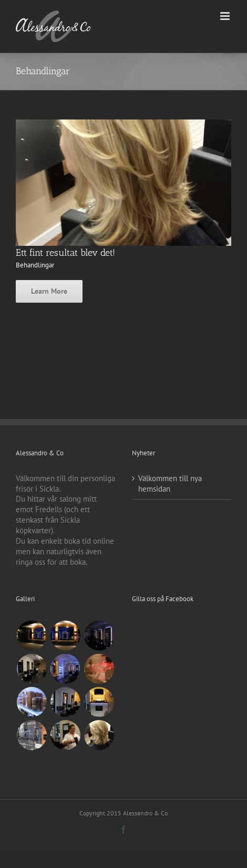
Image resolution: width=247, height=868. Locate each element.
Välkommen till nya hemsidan (170, 483)
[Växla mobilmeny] (226, 16)
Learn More (49, 291)
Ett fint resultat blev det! (65, 253)
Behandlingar (35, 265)
